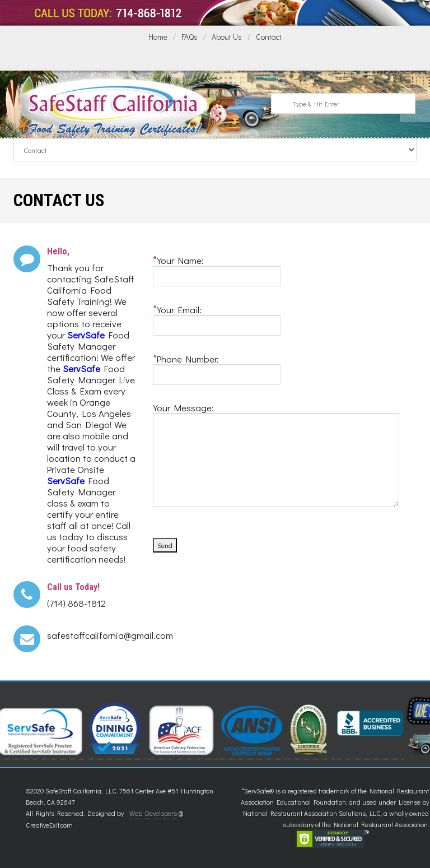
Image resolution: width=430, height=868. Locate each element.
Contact (269, 37)
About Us (227, 37)
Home (158, 37)
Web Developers (153, 813)
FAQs (190, 37)
